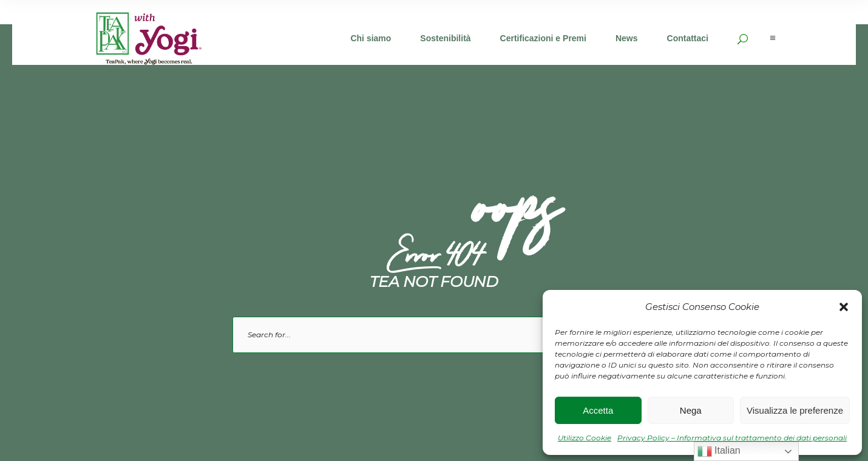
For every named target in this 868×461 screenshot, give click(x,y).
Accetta (598, 410)
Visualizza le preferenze (795, 410)
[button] (844, 307)
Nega (691, 410)
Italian (719, 451)
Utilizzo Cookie (585, 438)
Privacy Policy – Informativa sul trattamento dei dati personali (732, 438)
